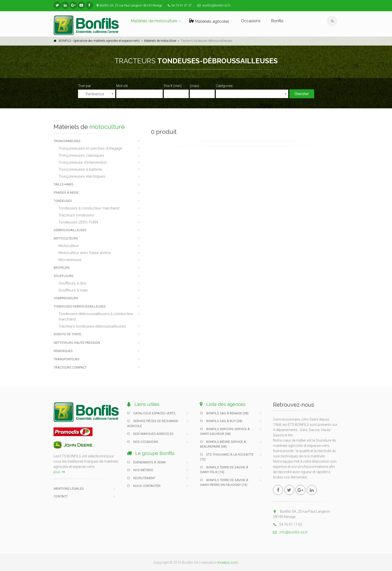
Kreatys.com (228, 562)
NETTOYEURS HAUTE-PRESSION (77, 343)
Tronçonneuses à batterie (80, 169)
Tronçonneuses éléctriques (82, 176)
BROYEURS (62, 268)
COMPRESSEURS (66, 298)
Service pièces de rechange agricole (153, 423)
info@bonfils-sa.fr (290, 532)
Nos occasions (143, 442)
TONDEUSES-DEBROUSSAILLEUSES (80, 306)
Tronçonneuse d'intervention (83, 162)
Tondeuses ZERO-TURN (78, 222)
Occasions (251, 21)
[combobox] (97, 94)
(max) (194, 86)
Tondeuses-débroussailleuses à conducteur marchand (96, 317)
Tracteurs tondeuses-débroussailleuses (92, 326)
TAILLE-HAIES (64, 184)
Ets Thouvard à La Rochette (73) (227, 457)
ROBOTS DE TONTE (67, 334)
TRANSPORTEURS (67, 359)
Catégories (224, 86)
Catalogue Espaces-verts (151, 413)
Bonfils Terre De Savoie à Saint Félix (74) (224, 470)
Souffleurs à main (73, 290)
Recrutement (141, 478)
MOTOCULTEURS (66, 238)
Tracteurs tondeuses (76, 215)
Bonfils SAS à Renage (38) (224, 413)
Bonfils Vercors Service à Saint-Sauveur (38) (225, 432)
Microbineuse (70, 260)
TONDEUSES (63, 201)
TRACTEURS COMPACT (70, 367)
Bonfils (277, 21)
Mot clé (122, 86)
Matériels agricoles (209, 21)
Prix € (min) (173, 86)
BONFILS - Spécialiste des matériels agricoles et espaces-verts (99, 41)
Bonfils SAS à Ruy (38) (221, 421)
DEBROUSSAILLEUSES (70, 230)
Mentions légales (69, 489)
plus (59, 472)
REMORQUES (63, 351)
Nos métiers (140, 470)
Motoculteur (69, 246)
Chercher (302, 94)
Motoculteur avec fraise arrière (85, 253)
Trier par (84, 86)
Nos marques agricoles (150, 434)
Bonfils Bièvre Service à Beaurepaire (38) (223, 444)
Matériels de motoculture (154, 21)
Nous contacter (144, 486)
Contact (61, 496)
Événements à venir (146, 462)
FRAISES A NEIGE (66, 193)
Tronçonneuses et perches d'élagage (90, 148)
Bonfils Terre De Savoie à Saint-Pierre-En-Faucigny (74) (224, 483)
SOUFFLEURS (64, 276)
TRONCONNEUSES (67, 141)
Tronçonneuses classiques (81, 155)
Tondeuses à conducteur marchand (89, 208)
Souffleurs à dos (72, 283)
